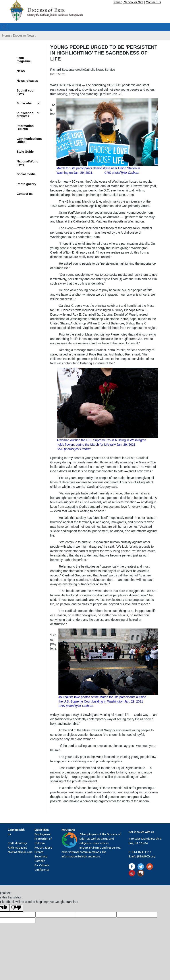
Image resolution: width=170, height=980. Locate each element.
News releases (27, 81)
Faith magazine (24, 60)
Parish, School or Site (128, 2)
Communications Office (29, 140)
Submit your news (26, 92)
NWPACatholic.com (20, 852)
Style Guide (25, 152)
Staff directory (17, 843)
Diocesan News (24, 35)
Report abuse (43, 848)
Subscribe (24, 103)
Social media (26, 174)
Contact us (25, 194)
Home (6, 35)
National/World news (28, 163)
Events (39, 852)
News (21, 71)
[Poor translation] (16, 908)
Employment (43, 834)
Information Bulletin (25, 127)
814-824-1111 (142, 852)
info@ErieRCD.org (143, 856)
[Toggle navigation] (4, 27)
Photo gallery (26, 184)
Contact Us (154, 2)
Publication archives (25, 115)
